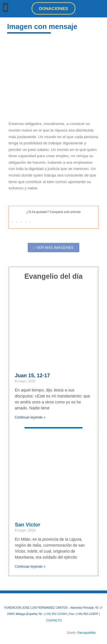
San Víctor (28, 525)
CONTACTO (54, 621)
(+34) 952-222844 (56, 614)
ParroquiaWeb (86, 633)
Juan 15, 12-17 (32, 376)
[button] (6, 8)
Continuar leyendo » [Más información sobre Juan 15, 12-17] (30, 417)
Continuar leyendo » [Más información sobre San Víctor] (30, 567)
